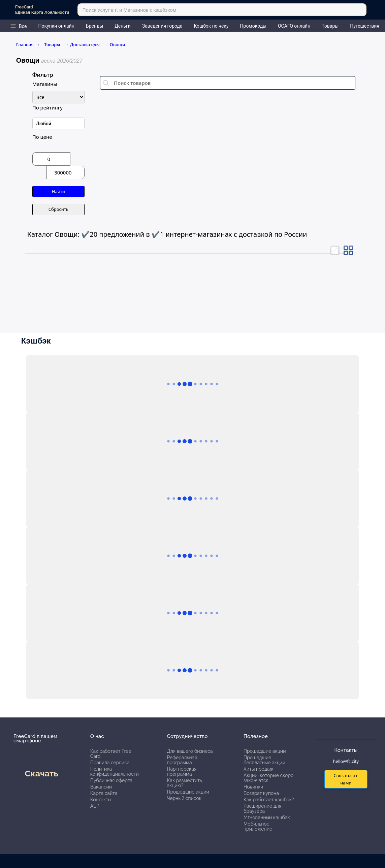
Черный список (184, 798)
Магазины (45, 84)
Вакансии (101, 787)
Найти (58, 191)
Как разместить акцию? (184, 783)
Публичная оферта (111, 780)
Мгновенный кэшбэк (267, 817)
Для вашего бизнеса (190, 751)
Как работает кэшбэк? (269, 800)
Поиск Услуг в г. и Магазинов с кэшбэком (129, 10)
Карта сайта (104, 793)
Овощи (117, 44)
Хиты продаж (259, 769)
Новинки (253, 787)
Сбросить (58, 209)
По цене (42, 137)
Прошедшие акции (188, 792)
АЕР (95, 806)
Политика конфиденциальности (115, 771)
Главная (28, 44)
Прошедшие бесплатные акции (264, 760)
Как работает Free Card (111, 754)
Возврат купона (261, 793)
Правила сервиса (110, 763)
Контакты (101, 800)
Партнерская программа (182, 771)
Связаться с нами (346, 779)
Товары (53, 44)
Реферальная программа (182, 760)
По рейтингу (47, 107)
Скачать (41, 773)
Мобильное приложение (258, 826)
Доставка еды (85, 44)
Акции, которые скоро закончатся (268, 778)
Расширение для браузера (262, 809)
